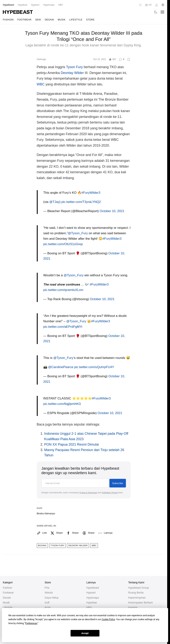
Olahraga (41, 59)
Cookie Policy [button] (108, 619)
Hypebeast (93, 588)
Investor (133, 607)
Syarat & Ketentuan (88, 493)
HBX (89, 607)
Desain (49, 20)
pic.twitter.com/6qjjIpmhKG (62, 404)
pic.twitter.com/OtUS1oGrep (63, 244)
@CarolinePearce (61, 367)
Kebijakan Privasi (110, 493)
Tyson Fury (74, 67)
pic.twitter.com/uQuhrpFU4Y (94, 367)
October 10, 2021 (112, 211)
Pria (47, 588)
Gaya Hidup (52, 598)
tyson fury (58, 545)
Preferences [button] (31, 623)
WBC (41, 84)
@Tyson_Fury (78, 233)
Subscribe (118, 483)
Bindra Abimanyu (46, 513)
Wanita (49, 593)
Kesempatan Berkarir (141, 603)
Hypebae (92, 603)
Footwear (24, 20)
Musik (62, 20)
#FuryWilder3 (91, 193)
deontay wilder (78, 545)
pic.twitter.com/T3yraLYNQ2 (81, 202)
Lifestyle (76, 20)
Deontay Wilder (72, 73)
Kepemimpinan (137, 598)
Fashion (8, 20)
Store (90, 20)
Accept (85, 633)
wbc (94, 545)
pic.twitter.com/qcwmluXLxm (63, 290)
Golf (47, 603)
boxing (42, 545)
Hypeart (91, 593)
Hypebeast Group (138, 588)
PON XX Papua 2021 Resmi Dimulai (72, 444)
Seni (38, 20)
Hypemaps (93, 598)
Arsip (48, 607)
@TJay (54, 202)
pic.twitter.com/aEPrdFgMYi (63, 327)
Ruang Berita (136, 593)
